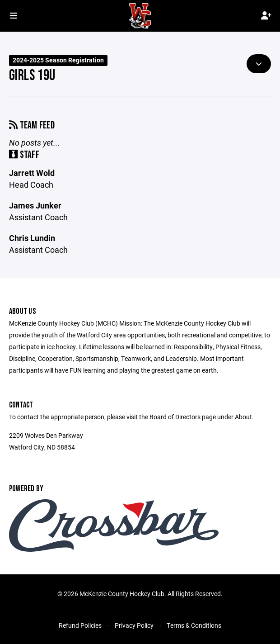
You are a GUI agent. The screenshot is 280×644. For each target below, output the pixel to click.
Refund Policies (80, 625)
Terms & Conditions (194, 625)
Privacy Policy (134, 625)
